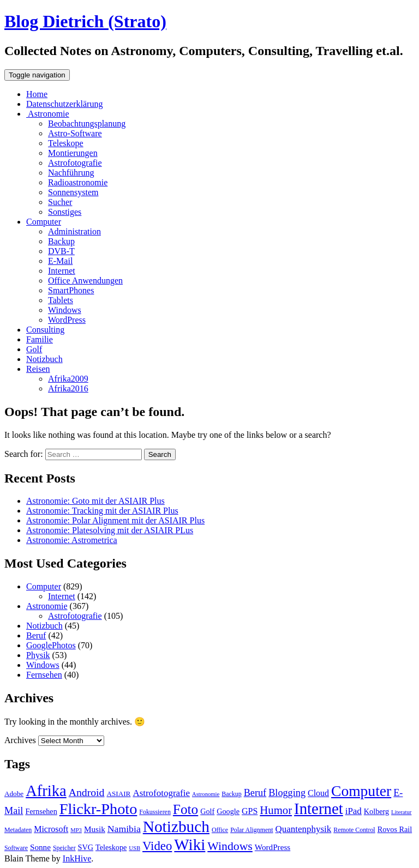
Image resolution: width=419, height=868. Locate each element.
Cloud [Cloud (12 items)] (318, 793)
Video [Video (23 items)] (157, 846)
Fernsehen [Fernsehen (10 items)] (41, 811)
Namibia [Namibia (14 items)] (124, 829)
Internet (62, 271)
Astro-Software (75, 133)
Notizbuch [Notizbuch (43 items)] (176, 827)
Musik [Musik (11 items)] (95, 829)
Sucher (60, 202)
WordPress (67, 320)
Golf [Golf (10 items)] (207, 811)
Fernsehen (44, 675)
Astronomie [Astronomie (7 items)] (206, 794)
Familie (40, 339)
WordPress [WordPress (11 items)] (273, 847)
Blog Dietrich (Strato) (85, 21)
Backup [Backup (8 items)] (231, 794)
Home (37, 94)
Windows (65, 310)
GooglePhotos (51, 645)
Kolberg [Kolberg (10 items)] (376, 811)
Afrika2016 (68, 388)
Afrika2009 (68, 379)
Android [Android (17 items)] (87, 792)
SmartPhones (71, 290)
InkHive (77, 858)
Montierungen (73, 153)
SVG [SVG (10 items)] (86, 847)
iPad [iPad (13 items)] (354, 811)
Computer (44, 222)
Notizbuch (44, 359)
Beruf (36, 635)
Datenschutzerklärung (64, 104)
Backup (61, 241)
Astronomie (48, 114)
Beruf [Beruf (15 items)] (255, 793)
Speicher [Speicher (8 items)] (64, 848)
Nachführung (71, 173)
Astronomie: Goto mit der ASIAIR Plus (95, 501)
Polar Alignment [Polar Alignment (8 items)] (252, 830)
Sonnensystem (73, 192)
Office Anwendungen (85, 281)
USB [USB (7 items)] (134, 848)
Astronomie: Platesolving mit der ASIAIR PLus (110, 530)
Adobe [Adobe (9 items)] (14, 794)
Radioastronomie (78, 182)
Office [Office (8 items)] (220, 830)
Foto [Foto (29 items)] (185, 809)
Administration (74, 231)
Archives (20, 740)
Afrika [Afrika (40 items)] (46, 791)
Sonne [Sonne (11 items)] (40, 847)
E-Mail (60, 261)
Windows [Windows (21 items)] (230, 846)
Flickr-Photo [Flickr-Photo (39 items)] (98, 809)
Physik (38, 655)
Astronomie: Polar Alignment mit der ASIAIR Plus (115, 520)
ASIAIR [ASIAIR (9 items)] (118, 794)
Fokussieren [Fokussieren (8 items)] (155, 812)
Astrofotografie (75, 163)
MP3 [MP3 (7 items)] (76, 830)
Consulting (45, 330)
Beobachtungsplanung (87, 123)
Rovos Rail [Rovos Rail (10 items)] (395, 829)
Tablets (61, 300)
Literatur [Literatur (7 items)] (401, 812)
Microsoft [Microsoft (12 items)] (51, 829)
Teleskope (66, 143)
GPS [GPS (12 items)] (250, 811)
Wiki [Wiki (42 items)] (190, 845)
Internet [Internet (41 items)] (319, 809)
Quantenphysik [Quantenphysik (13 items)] (304, 829)
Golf (34, 349)
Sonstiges (65, 212)
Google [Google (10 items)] (228, 811)
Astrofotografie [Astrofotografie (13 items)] (161, 793)
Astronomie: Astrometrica (72, 540)
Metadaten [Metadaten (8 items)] (18, 830)
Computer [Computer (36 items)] (361, 791)
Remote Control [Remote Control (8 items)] (354, 830)
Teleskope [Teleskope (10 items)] (111, 847)
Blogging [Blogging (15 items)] (287, 793)
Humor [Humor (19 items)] (276, 810)
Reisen (38, 369)
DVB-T (61, 251)
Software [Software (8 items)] (16, 848)
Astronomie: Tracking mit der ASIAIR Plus (102, 511)
